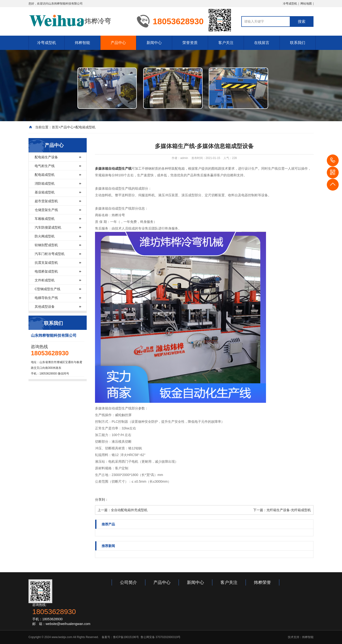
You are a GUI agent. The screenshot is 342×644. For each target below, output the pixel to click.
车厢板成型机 (45, 219)
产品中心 (118, 43)
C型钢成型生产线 (47, 289)
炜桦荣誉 (262, 582)
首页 (55, 127)
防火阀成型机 (45, 236)
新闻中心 (154, 43)
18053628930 (333, 160)
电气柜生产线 (45, 166)
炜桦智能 (82, 43)
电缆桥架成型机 (46, 271)
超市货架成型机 (46, 201)
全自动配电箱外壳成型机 (129, 510)
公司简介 (128, 582)
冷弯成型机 (290, 4)
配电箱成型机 (85, 127)
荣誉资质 (190, 43)
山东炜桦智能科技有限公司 (66, 4)
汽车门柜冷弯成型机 (50, 254)
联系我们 (298, 43)
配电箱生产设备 (46, 157)
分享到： (102, 500)
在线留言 (262, 43)
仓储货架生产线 (46, 210)
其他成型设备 (45, 307)
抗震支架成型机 (46, 263)
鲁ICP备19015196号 (126, 637)
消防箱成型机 (45, 183)
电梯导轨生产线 (46, 298)
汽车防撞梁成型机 (48, 227)
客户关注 (226, 43)
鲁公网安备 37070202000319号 (160, 637)
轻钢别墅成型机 (46, 245)
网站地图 (306, 4)
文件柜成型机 (45, 280)
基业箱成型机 (45, 192)
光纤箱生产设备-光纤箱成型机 (289, 510)
